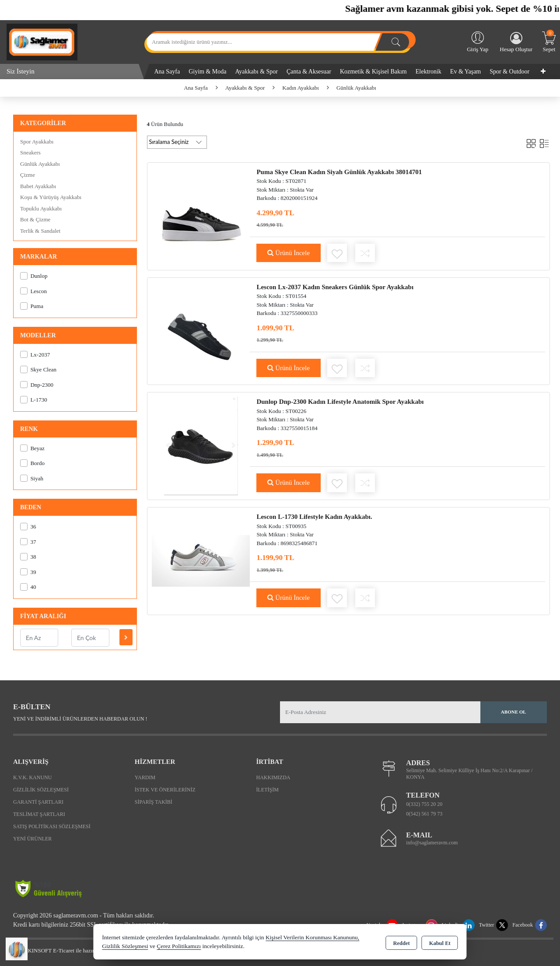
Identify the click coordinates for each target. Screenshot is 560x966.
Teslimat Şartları (39, 814)
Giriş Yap (478, 41)
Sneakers (30, 152)
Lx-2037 (35, 355)
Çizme (28, 175)
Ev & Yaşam (465, 72)
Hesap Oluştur (516, 42)
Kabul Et (440, 942)
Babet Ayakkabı (38, 186)
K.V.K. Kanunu (32, 777)
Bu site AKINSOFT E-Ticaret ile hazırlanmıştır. (61, 950)
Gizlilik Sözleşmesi (41, 790)
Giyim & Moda (207, 72)
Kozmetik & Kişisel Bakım (373, 72)
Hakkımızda (273, 777)
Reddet (401, 942)
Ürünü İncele (288, 253)
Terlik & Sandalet (40, 231)
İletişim (268, 790)
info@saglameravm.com (432, 843)
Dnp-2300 (37, 385)
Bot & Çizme (35, 219)
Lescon (33, 291)
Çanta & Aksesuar (309, 72)
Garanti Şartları (38, 802)
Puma (32, 306)
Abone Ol (514, 712)
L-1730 (34, 400)
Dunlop (34, 276)
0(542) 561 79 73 (424, 814)
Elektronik (429, 72)
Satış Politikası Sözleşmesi (52, 826)
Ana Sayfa (167, 72)
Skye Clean (38, 369)
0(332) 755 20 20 (424, 804)
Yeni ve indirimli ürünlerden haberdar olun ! (80, 719)
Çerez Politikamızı (179, 946)
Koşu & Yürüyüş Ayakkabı (51, 197)
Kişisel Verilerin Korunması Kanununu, (312, 937)
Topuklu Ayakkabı (41, 208)
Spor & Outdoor (509, 72)
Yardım (145, 777)
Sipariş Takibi (154, 802)
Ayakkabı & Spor (257, 72)
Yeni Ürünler (32, 839)
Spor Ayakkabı (37, 142)
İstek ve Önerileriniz (165, 790)
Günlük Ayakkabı (40, 164)
